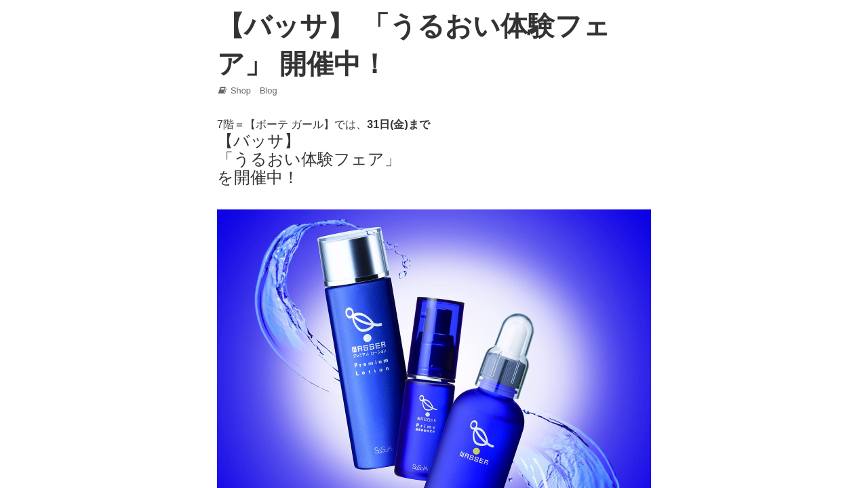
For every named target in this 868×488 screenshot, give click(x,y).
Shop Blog (247, 90)
